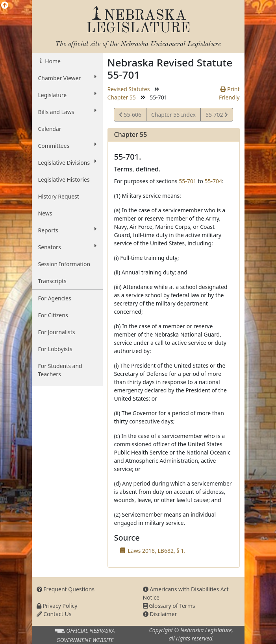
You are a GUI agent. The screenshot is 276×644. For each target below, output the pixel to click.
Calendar (50, 129)
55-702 (217, 116)
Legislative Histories (64, 179)
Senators (67, 247)
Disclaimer (160, 614)
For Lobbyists (55, 349)
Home (52, 61)
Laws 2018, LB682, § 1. (157, 551)
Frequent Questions (66, 589)
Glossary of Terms (169, 606)
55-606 (130, 116)
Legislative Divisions (67, 162)
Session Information (64, 264)
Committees (67, 145)
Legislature (67, 95)
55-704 (214, 181)
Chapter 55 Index (173, 115)
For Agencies (55, 298)
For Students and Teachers (60, 370)
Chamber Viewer (67, 78)
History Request (59, 196)
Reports (67, 230)
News (45, 213)
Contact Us (54, 614)
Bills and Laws (67, 112)
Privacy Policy (57, 606)
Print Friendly (229, 93)
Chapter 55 (122, 97)
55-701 (188, 181)
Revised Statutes (129, 89)
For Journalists (57, 332)
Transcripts (52, 281)
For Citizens (53, 315)
